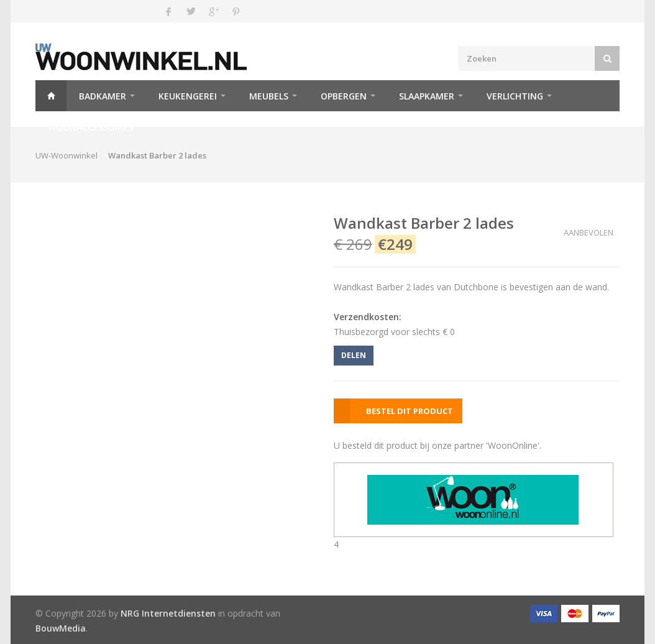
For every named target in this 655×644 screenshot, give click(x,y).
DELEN (354, 355)
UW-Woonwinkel (66, 155)
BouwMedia (61, 628)
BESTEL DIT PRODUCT (410, 411)
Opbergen (344, 96)
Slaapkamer (427, 96)
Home (51, 96)
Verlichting (515, 96)
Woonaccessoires (90, 127)
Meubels (269, 96)
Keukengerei (188, 96)
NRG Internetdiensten (168, 613)
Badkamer (103, 96)
